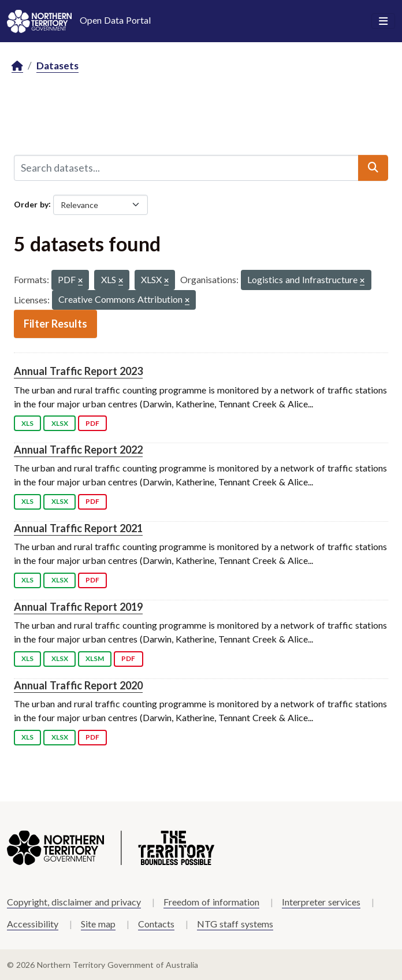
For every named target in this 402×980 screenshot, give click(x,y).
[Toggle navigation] (383, 21)
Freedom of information (211, 902)
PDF (92, 423)
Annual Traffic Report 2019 (78, 607)
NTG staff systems (235, 924)
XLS (27, 423)
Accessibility (33, 924)
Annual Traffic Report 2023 (78, 371)
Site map (98, 924)
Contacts (156, 924)
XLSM (95, 658)
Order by (31, 204)
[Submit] (373, 168)
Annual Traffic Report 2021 (78, 528)
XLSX (60, 423)
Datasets (57, 66)
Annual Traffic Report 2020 (78, 685)
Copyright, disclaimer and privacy (74, 902)
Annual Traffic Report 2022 (78, 450)
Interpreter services (321, 902)
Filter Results (55, 324)
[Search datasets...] (186, 168)
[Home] (17, 66)
